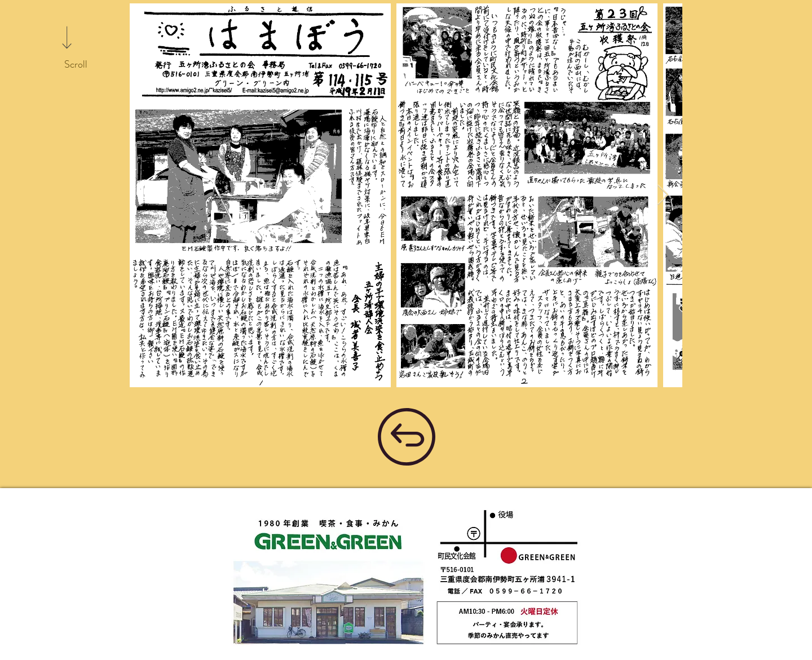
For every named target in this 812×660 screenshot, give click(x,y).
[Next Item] (663, 195)
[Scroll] (76, 65)
